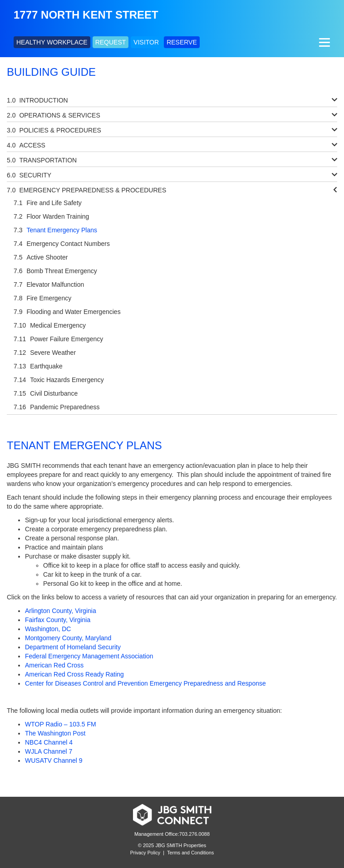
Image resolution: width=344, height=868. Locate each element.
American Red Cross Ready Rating (74, 674)
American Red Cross (54, 665)
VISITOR (146, 42)
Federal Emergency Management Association (89, 656)
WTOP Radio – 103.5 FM (61, 724)
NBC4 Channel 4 (49, 742)
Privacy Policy (145, 853)
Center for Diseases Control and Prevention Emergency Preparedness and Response (145, 683)
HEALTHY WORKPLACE (52, 42)
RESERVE (182, 42)
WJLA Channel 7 (49, 751)
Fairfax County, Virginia (58, 620)
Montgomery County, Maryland (68, 638)
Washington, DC (48, 629)
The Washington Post (55, 733)
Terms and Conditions (190, 853)
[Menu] (323, 42)
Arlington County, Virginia (61, 611)
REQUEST (111, 42)
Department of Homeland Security (73, 647)
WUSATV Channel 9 (54, 760)
